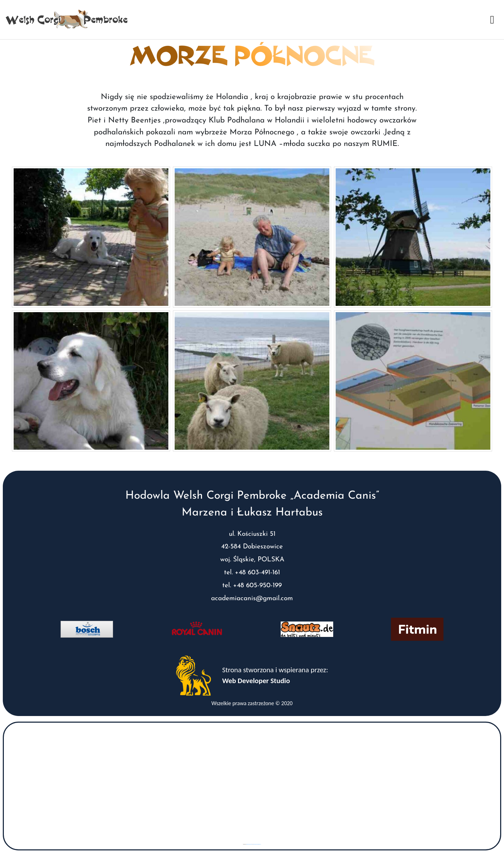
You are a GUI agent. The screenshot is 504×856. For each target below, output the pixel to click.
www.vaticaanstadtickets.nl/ (257, 844)
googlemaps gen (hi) (249, 844)
